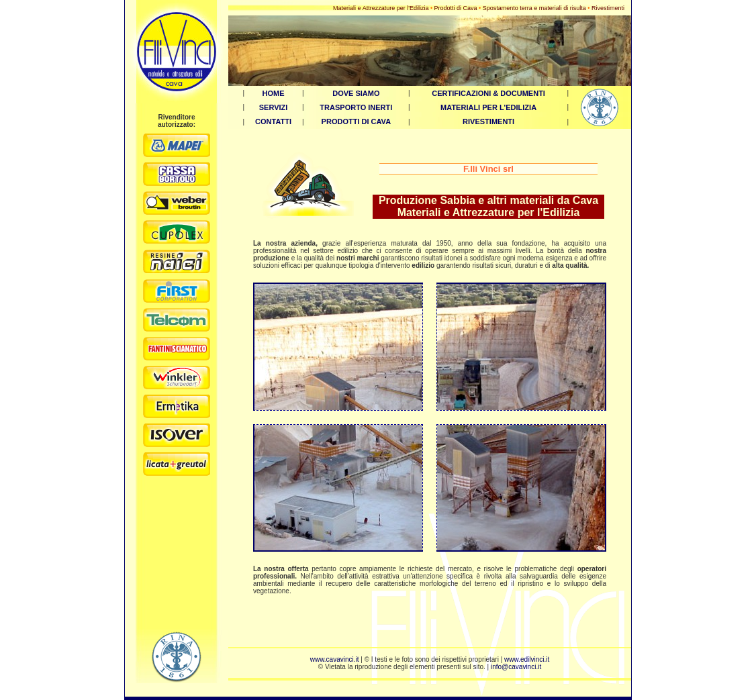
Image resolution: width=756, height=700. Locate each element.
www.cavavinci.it (335, 659)
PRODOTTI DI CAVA (356, 121)
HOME (274, 93)
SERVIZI (274, 107)
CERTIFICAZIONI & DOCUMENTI (488, 93)
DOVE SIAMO (356, 93)
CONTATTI (273, 121)
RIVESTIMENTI (488, 121)
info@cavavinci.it (516, 667)
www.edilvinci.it (527, 659)
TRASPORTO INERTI (356, 107)
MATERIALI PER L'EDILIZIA (488, 107)
